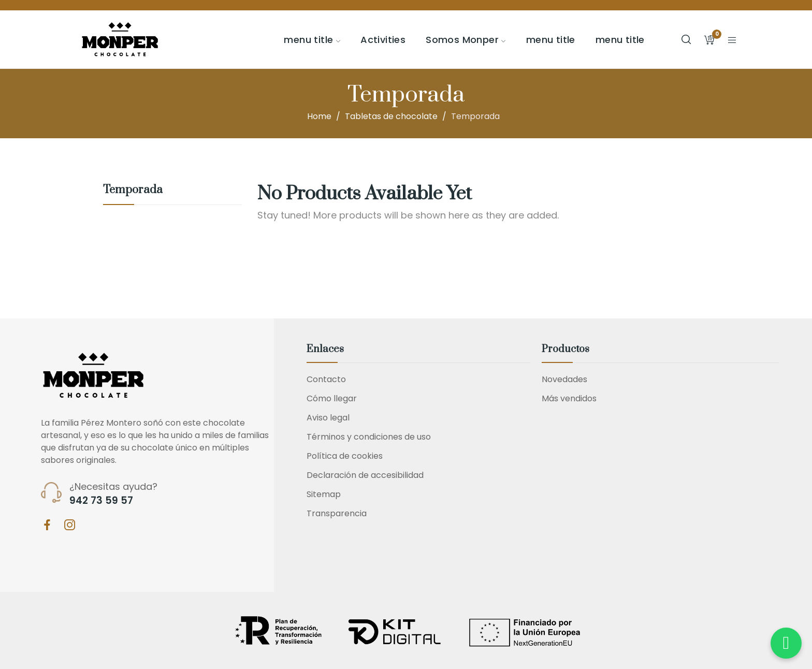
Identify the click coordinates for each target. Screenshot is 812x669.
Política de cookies (345, 456)
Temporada (133, 191)
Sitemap (324, 494)
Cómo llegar (332, 398)
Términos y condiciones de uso (369, 437)
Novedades (564, 379)
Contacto (326, 379)
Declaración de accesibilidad (365, 475)
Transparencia (337, 513)
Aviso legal (328, 418)
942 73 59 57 (101, 501)
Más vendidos (569, 398)
